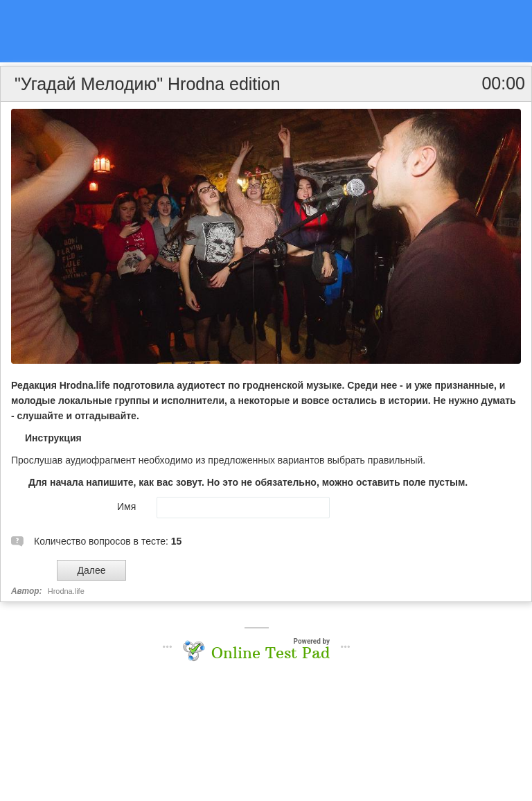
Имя (126, 507)
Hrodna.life (66, 591)
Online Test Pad (271, 653)
